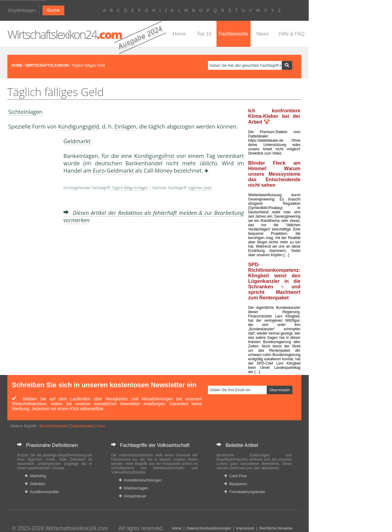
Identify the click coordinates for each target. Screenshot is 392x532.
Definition (35, 484)
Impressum (245, 528)
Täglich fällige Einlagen (130, 188)
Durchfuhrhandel (53, 426)
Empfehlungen (22, 10)
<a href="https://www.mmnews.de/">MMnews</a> (33, 232)
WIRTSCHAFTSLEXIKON (47, 66)
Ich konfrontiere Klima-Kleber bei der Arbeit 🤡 (274, 116)
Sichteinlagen (25, 112)
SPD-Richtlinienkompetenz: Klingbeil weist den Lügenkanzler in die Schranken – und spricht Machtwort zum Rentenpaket (274, 281)
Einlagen (125, 126)
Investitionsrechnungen (140, 480)
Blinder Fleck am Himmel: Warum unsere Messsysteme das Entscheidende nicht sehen (274, 174)
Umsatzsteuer (133, 496)
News (262, 34)
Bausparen (236, 484)
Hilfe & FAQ (292, 34)
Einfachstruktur (82, 426)
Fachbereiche (234, 34)
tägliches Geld (200, 188)
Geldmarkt (77, 141)
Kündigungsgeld (78, 126)
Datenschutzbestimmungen (209, 528)
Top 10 (204, 34)
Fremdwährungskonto (245, 492)
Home (179, 34)
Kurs (101, 426)
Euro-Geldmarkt (113, 170)
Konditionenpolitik (42, 492)
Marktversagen (134, 488)
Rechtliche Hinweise (276, 528)
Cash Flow (235, 476)
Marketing (35, 476)
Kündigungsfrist (154, 156)
